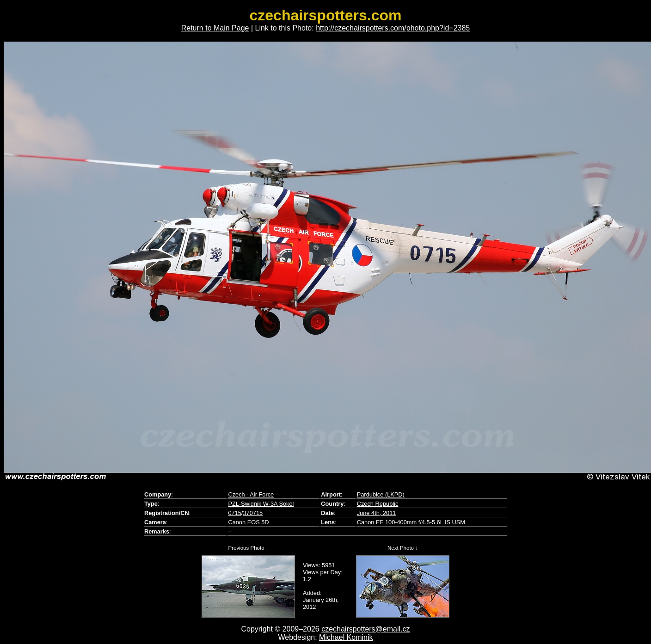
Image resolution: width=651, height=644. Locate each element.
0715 (234, 513)
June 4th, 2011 (377, 513)
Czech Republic (378, 504)
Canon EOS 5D (248, 522)
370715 (253, 513)
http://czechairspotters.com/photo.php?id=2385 (393, 28)
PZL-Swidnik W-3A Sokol (261, 504)
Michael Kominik (346, 637)
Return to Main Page (215, 28)
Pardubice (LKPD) (381, 494)
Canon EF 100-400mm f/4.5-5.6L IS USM (411, 522)
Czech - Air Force (251, 494)
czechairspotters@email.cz (365, 629)
